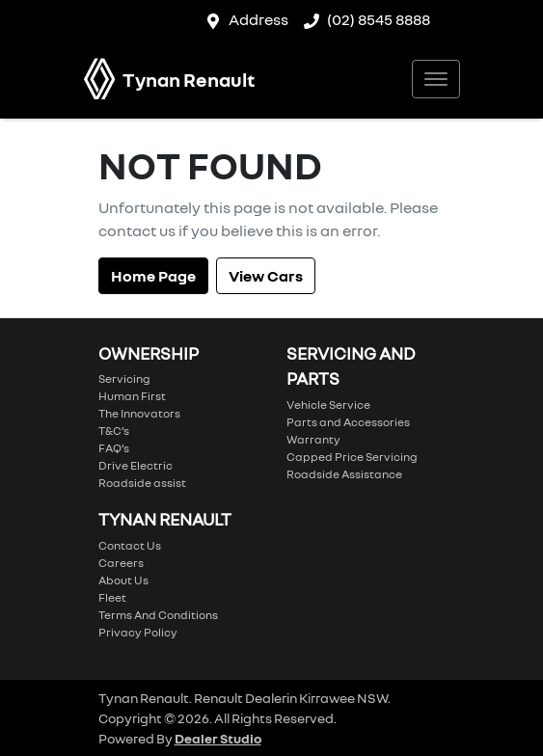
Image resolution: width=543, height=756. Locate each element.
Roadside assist (142, 483)
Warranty (313, 439)
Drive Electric (136, 465)
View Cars (266, 276)
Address (258, 19)
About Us (123, 580)
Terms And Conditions (158, 615)
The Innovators (139, 413)
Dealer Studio (218, 738)
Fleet (112, 597)
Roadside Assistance (344, 474)
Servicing (124, 378)
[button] (436, 79)
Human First (132, 396)
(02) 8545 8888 (379, 19)
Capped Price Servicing (352, 457)
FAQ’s (114, 448)
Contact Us (130, 545)
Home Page (153, 276)
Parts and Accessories (348, 422)
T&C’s (114, 431)
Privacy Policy (138, 632)
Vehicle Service (328, 405)
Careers (121, 563)
